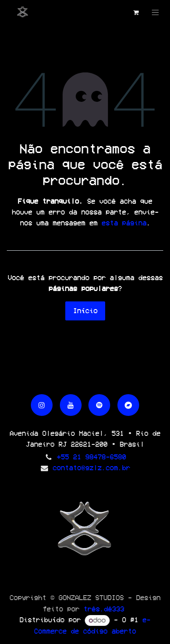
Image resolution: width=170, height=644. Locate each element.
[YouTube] (71, 405)
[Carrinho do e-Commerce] (136, 13)
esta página (124, 223)
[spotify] (99, 405)
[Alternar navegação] (155, 13)
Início (85, 311)
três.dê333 (104, 609)
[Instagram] (42, 405)
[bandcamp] (128, 405)
